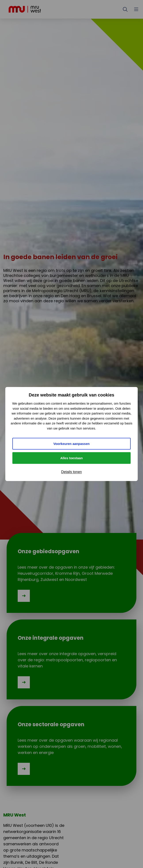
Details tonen (71, 472)
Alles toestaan (72, 458)
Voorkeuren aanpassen (72, 444)
